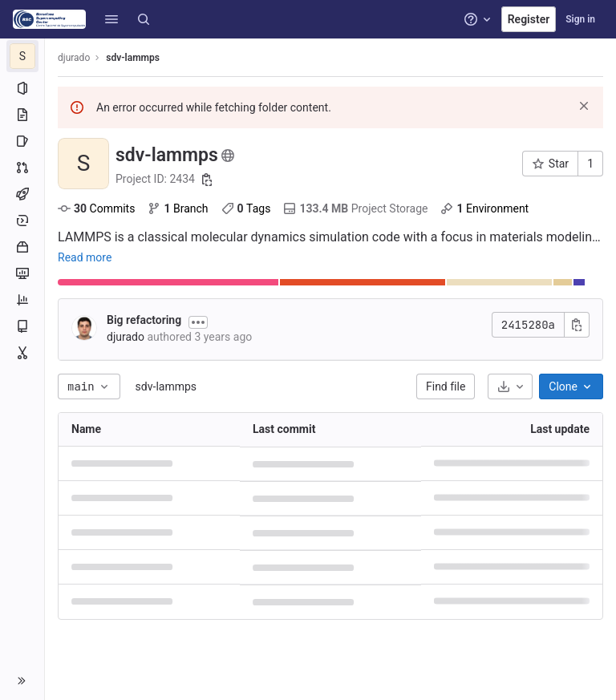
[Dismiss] (584, 106)
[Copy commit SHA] (577, 325)
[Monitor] (22, 273)
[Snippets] (22, 353)
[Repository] (22, 115)
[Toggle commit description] (198, 322)
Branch (178, 208)
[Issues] (22, 141)
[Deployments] (22, 221)
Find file (446, 386)
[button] (111, 19)
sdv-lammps (166, 386)
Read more (85, 257)
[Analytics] (22, 300)
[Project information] (22, 88)
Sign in (580, 19)
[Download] (510, 386)
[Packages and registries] (22, 247)
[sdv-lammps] (22, 56)
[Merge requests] (22, 168)
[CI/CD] (22, 194)
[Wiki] (22, 326)
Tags (246, 208)
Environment (484, 208)
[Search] (144, 19)
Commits (96, 208)
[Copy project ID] (207, 180)
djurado (74, 58)
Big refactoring (144, 320)
